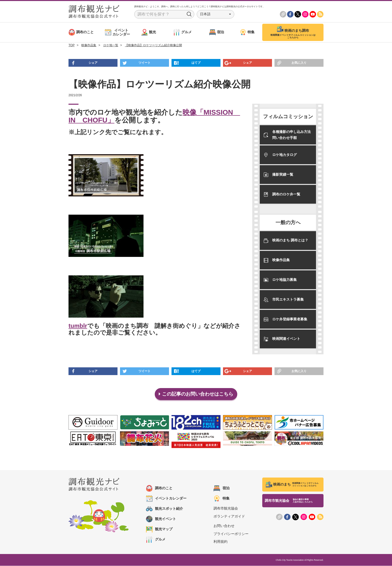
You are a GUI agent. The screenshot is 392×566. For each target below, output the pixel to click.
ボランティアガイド (229, 516)
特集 (221, 499)
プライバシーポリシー (231, 534)
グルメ (156, 540)
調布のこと (159, 489)
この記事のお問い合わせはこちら (196, 394)
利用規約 (220, 542)
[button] (215, 14)
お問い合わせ (224, 526)
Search (189, 14)
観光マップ (159, 530)
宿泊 (221, 489)
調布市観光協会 (226, 509)
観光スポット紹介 (164, 509)
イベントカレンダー (166, 499)
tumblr (78, 326)
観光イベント (161, 519)
